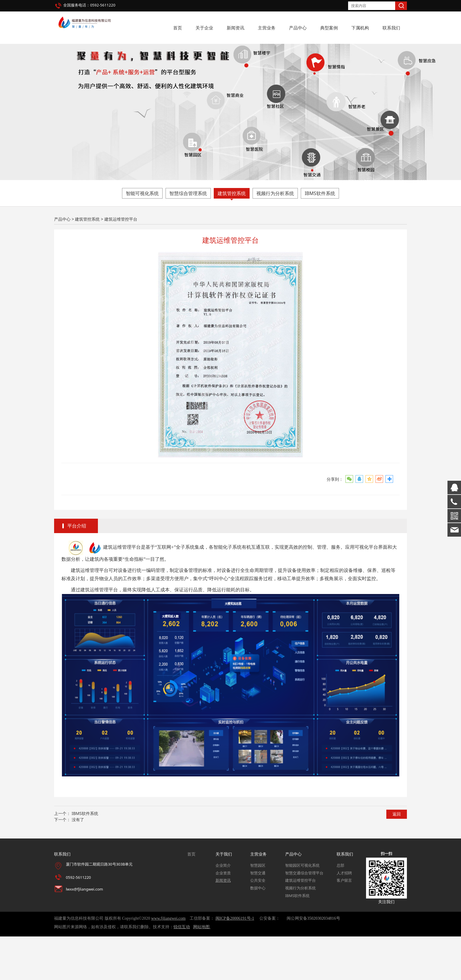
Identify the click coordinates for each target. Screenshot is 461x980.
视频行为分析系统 (275, 237)
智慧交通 (258, 916)
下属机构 (360, 28)
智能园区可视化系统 (302, 909)
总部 (340, 909)
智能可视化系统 (142, 237)
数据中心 (258, 932)
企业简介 (223, 909)
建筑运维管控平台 (300, 924)
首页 (178, 28)
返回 (397, 858)
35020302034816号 (324, 962)
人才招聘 (344, 916)
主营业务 (267, 28)
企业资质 (223, 916)
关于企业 (204, 28)
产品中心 (298, 28)
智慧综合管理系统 (188, 237)
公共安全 (258, 924)
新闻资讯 (235, 28)
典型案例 (329, 28)
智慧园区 (258, 909)
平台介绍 (77, 570)
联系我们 (391, 28)
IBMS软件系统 (320, 237)
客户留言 (344, 924)
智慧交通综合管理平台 (304, 916)
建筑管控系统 (232, 237)
